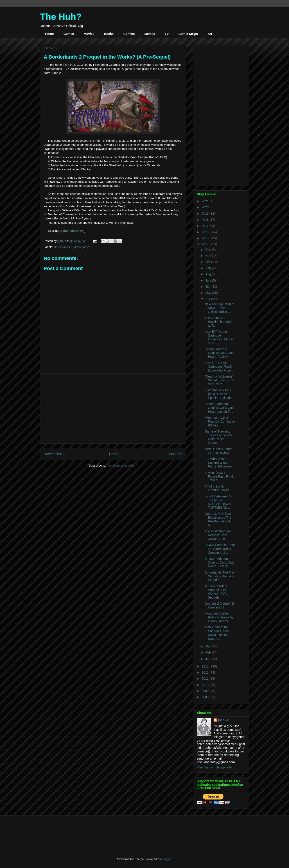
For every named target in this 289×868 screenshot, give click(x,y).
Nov (209, 256)
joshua (223, 720)
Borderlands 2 (63, 247)
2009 (206, 691)
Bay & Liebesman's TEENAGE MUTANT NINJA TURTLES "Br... (218, 502)
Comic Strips (188, 34)
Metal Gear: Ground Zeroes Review (219, 451)
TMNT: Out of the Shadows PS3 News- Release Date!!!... (217, 633)
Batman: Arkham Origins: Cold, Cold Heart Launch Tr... (220, 408)
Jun (208, 287)
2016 (206, 232)
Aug (209, 274)
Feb (208, 652)
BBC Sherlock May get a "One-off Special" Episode (218, 394)
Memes (150, 34)
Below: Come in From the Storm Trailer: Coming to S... (220, 549)
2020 (206, 207)
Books (109, 34)
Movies (89, 34)
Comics (129, 34)
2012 (206, 672)
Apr (208, 299)
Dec (209, 250)
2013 (206, 666)
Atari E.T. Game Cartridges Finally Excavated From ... (219, 367)
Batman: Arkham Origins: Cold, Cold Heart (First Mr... (220, 563)
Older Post (174, 454)
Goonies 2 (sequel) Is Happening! (220, 605)
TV (167, 34)
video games (82, 247)
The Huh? (61, 17)
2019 (206, 214)
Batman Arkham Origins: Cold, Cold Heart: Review (220, 353)
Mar (208, 646)
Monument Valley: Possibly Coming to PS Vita (220, 421)
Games (69, 34)
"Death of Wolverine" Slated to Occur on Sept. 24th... (219, 380)
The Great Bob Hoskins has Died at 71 (219, 322)
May (209, 293)
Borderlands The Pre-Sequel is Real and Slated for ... (220, 576)
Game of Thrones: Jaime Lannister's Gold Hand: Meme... (219, 437)
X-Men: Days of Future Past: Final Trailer (219, 476)
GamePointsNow (72, 231)
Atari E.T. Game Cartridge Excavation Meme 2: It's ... (219, 337)
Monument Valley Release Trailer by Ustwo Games (219, 617)
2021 (206, 201)
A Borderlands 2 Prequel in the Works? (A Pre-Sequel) (217, 592)
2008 (206, 697)
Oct (208, 262)
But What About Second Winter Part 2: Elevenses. (219, 463)
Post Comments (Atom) (122, 466)
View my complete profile (214, 767)
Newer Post (53, 454)
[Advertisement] (113, 408)
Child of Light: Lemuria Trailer (217, 488)
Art (210, 34)
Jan (208, 659)
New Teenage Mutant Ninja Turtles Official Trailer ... (219, 308)
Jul (208, 280)
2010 (206, 685)
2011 (206, 679)
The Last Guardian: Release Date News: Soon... (218, 535)
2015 (206, 238)
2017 (206, 226)
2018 (206, 220)
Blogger (167, 859)
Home (49, 34)
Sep (209, 268)
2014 (206, 244)
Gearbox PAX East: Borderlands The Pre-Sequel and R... (218, 519)
